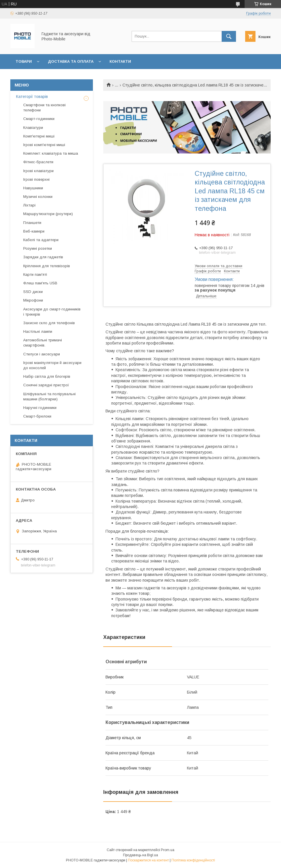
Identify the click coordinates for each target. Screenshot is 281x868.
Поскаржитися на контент (148, 860)
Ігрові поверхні (36, 179)
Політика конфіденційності (193, 860)
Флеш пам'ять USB (40, 283)
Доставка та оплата (71, 61)
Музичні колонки (38, 197)
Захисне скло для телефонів (49, 323)
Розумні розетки (38, 248)
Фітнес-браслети (38, 162)
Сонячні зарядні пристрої (46, 385)
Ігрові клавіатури (38, 171)
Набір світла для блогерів (47, 376)
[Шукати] (229, 36)
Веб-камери (34, 231)
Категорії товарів (32, 97)
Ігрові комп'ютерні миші (44, 145)
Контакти (120, 61)
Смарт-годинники (39, 119)
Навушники (33, 188)
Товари (24, 61)
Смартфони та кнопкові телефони (44, 108)
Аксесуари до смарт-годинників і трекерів (52, 312)
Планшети (32, 223)
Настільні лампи (38, 331)
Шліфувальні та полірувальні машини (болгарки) (49, 396)
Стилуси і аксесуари (42, 354)
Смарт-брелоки (37, 416)
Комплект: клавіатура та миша (51, 153)
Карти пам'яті (35, 274)
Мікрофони (33, 300)
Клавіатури (33, 128)
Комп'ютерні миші (39, 136)
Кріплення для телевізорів (47, 266)
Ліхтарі (29, 205)
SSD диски (33, 292)
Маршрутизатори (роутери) (48, 214)
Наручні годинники (40, 408)
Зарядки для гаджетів (43, 257)
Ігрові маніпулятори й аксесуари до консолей (52, 365)
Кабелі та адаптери (41, 240)
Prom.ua (168, 850)
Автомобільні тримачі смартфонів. (43, 343)
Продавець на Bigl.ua (140, 855)
